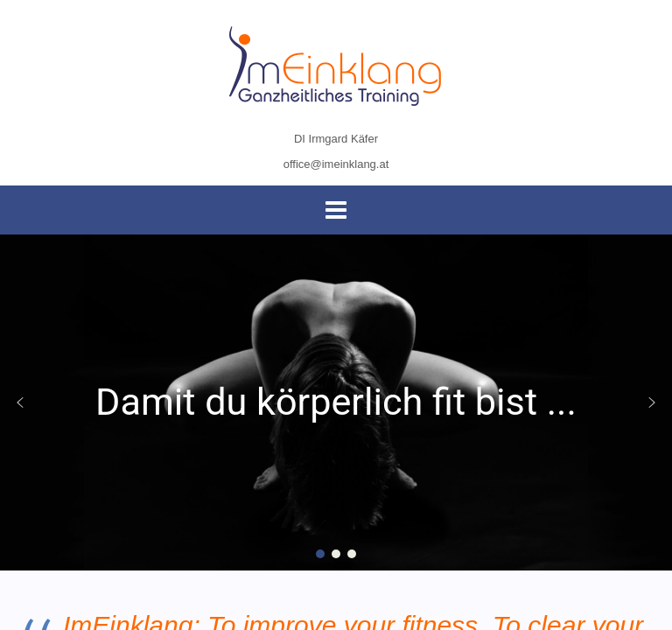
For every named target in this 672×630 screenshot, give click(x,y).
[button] (20, 402)
